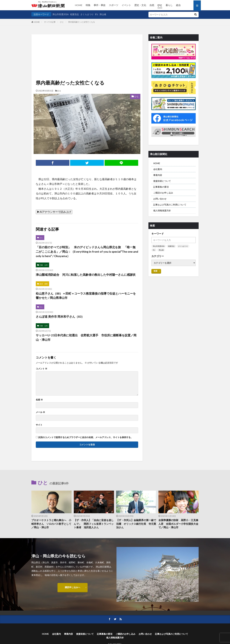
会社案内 (158, 169)
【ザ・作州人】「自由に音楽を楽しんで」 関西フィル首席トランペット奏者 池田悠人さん (94, 524)
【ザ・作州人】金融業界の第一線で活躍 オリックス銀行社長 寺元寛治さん (136, 524)
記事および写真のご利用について (170, 205)
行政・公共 (44, 265)
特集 (88, 5)
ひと (160, 5)
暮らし (169, 5)
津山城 (103, 14)
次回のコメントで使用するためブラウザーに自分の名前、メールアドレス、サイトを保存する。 (85, 437)
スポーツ (114, 5)
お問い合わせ (160, 199)
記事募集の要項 (161, 187)
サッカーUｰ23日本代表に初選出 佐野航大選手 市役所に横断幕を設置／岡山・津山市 (86, 337)
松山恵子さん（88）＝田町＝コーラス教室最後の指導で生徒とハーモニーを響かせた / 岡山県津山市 (86, 296)
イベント (126, 5)
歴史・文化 (140, 5)
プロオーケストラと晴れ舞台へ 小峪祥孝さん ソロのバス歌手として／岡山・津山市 (51, 524)
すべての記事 (50, 22)
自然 (152, 5)
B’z (97, 14)
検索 (155, 271)
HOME (79, 5)
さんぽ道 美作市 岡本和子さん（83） (60, 316)
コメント (42, 369)
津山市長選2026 (61, 14)
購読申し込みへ (73, 587)
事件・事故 (100, 5)
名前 (39, 400)
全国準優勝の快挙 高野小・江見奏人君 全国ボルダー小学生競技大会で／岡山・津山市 (178, 524)
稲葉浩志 (75, 14)
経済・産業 (44, 284)
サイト (39, 425)
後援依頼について (162, 181)
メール (40, 412)
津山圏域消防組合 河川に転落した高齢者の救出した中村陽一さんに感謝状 (86, 275)
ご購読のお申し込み (163, 193)
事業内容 (158, 175)
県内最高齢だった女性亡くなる (82, 22)
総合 (178, 5)
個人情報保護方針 (162, 210)
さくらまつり (87, 14)
